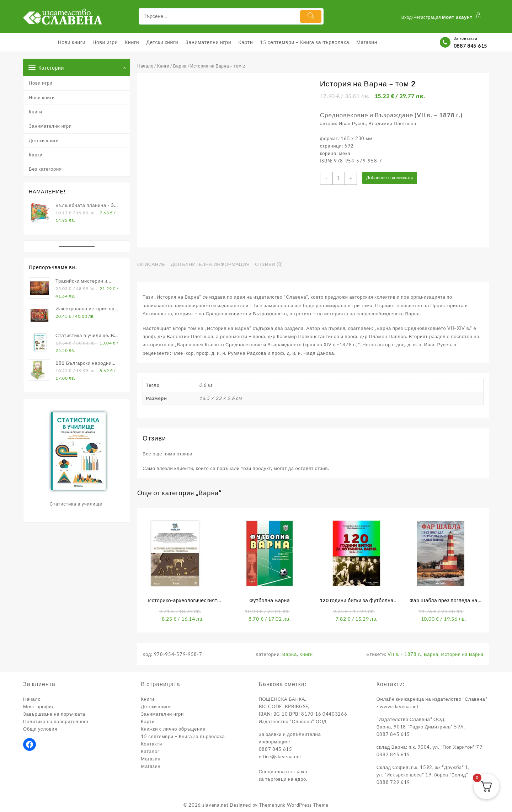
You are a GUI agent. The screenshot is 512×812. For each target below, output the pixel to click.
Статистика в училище (76, 504)
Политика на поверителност (56, 721)
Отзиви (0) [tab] (269, 264)
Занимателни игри (50, 126)
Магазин (151, 759)
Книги (36, 112)
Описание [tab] (151, 264)
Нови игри (41, 83)
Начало (145, 66)
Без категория (45, 169)
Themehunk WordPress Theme (294, 805)
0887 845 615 (470, 46)
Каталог (150, 751)
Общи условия (40, 729)
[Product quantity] (339, 178)
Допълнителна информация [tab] (210, 264)
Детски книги (44, 140)
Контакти (151, 744)
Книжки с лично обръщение (173, 729)
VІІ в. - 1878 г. (404, 654)
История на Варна (462, 654)
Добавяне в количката (391, 178)
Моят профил (39, 706)
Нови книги (42, 97)
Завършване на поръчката (54, 714)
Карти (36, 155)
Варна (180, 66)
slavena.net (215, 805)
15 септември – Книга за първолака (183, 736)
